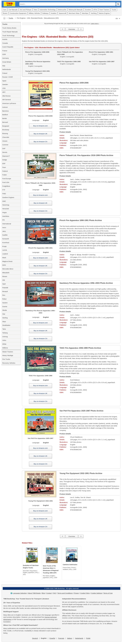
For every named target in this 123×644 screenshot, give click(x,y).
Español (52, 638)
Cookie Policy (85, 593)
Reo (4, 295)
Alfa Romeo (6, 96)
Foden (5, 175)
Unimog (5, 337)
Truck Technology (8, 36)
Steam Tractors (8, 352)
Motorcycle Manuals (76, 10)
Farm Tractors (104, 10)
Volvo (4, 340)
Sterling (5, 318)
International (7, 224)
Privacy (76, 593)
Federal (5, 171)
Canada (5, 43)
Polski (88, 638)
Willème (5, 348)
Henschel (6, 209)
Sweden (5, 84)
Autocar (5, 107)
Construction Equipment (18, 13)
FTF (4, 190)
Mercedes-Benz (8, 269)
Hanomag (6, 205)
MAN (4, 265)
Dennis (5, 152)
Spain (4, 81)
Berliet (5, 118)
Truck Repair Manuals (10, 32)
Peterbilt (5, 288)
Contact (49, 593)
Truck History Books (9, 28)
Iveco (4, 227)
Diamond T (6, 156)
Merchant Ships (74, 13)
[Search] (118, 4)
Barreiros (5, 111)
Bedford (5, 115)
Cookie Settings (97, 593)
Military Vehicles (34, 13)
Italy (4, 66)
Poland (5, 73)
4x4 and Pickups (26, 10)
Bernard (5, 122)
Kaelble (5, 235)
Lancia (5, 250)
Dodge (5, 160)
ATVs (95, 10)
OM (4, 280)
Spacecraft (62, 13)
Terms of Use (108, 593)
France (5, 51)
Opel (4, 284)
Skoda (5, 310)
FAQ (55, 593)
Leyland (5, 254)
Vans (35, 10)
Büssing (5, 133)
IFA (4, 220)
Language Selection (20, 593)
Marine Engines (104, 13)
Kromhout (6, 243)
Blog (43, 593)
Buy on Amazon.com (41, 126)
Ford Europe (7, 179)
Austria (5, 39)
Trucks (114, 10)
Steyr (4, 322)
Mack (4, 258)
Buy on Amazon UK (41, 134)
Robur (4, 299)
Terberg (5, 333)
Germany (6, 58)
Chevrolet (6, 137)
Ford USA (6, 182)
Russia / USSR (8, 77)
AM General (6, 100)
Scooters (88, 10)
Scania (5, 306)
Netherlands (7, 69)
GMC (4, 201)
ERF (4, 164)
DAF (4, 148)
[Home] (4, 18)
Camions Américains (70, 565)
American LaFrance (9, 103)
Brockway (6, 130)
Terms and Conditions (65, 593)
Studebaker (6, 325)
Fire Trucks (6, 359)
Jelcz (4, 231)
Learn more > (95, 24)
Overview (72, 29)
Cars (5, 10)
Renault (5, 291)
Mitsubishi (6, 273)
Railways (45, 13)
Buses (5, 13)
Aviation (54, 13)
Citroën (5, 141)
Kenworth (6, 239)
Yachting (94, 13)
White (4, 344)
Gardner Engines (8, 197)
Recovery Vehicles (9, 363)
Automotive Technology (48, 10)
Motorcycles (62, 10)
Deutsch (35, 638)
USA (4, 88)
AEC (4, 92)
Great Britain (7, 62)
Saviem (5, 303)
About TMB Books (34, 593)
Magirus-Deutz (7, 261)
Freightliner (6, 186)
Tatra (4, 329)
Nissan (5, 276)
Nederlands (79, 638)
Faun (4, 167)
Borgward (6, 126)
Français (61, 638)
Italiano (70, 638)
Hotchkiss (6, 216)
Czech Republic (8, 47)
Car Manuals (13, 10)
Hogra (4, 212)
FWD (4, 194)
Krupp (4, 246)
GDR (4, 54)
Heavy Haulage (8, 355)
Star (4, 314)
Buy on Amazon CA (41, 142)
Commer (5, 145)
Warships (85, 13)
